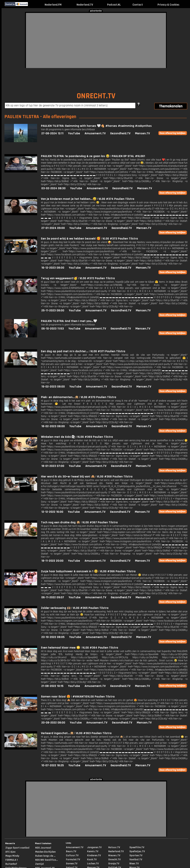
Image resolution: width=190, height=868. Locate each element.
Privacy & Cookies (168, 5)
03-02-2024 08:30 (53, 188)
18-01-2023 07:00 (53, 466)
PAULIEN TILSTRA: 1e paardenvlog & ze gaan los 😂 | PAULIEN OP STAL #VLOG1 (93, 156)
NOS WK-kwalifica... (46, 860)
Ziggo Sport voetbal (17, 848)
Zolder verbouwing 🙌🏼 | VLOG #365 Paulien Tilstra (75, 608)
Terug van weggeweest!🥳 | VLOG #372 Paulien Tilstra (78, 278)
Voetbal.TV (136, 860)
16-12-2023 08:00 (53, 268)
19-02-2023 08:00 (53, 387)
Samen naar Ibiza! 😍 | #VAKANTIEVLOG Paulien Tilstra (78, 697)
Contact (138, 5)
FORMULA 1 (12, 860)
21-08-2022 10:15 (52, 686)
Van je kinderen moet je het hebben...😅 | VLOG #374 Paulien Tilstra (88, 199)
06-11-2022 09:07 (53, 597)
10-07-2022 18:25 (53, 765)
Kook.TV (92, 860)
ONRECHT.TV (96, 96)
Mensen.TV (142, 133)
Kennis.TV (93, 851)
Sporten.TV (136, 855)
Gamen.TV (72, 864)
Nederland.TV (85, 5)
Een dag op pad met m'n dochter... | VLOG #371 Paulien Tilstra (83, 351)
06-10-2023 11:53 (53, 329)
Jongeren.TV (94, 847)
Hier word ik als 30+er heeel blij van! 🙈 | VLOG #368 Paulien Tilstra (87, 477)
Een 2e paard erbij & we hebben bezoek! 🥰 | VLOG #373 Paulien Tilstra (89, 239)
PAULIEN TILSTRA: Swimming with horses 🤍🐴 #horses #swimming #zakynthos (96, 126)
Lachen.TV (93, 864)
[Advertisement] (79, 40)
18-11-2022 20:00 (52, 561)
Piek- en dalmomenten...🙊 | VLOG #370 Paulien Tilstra (79, 397)
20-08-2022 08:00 (53, 723)
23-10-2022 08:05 (53, 637)
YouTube (74, 133)
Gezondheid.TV (120, 133)
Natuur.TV (114, 847)
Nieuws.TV (114, 855)
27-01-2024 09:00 (53, 228)
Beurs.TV (71, 851)
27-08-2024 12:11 (52, 133)
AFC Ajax (10, 852)
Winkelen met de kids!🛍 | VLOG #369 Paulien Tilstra (77, 437)
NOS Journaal (43, 848)
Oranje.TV (114, 864)
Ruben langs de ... (45, 856)
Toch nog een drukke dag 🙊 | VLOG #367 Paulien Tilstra (79, 522)
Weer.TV (134, 864)
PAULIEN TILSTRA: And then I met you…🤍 (69, 321)
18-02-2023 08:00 (53, 426)
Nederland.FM (53, 5)
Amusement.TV (95, 133)
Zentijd (39, 864)
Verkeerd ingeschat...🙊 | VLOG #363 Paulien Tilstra (76, 733)
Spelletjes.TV (137, 851)
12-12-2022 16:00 (52, 512)
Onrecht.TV (114, 860)
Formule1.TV (73, 860)
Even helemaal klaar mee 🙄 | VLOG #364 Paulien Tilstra (80, 648)
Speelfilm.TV (137, 847)
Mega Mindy (12, 856)
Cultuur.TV (72, 855)
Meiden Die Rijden (45, 852)
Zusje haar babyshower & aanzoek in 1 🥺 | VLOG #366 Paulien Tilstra (88, 571)
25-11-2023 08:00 (53, 310)
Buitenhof (11, 864)
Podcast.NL (114, 5)
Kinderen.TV (94, 855)
